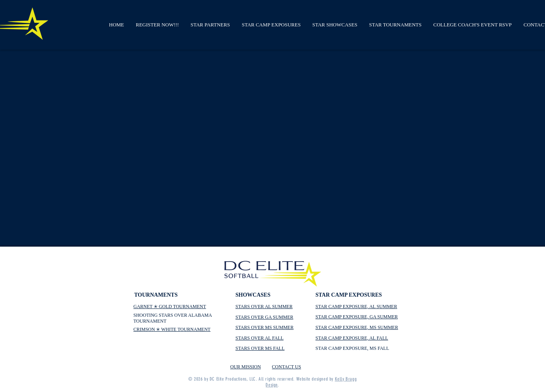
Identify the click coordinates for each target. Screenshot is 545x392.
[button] (157, 25)
